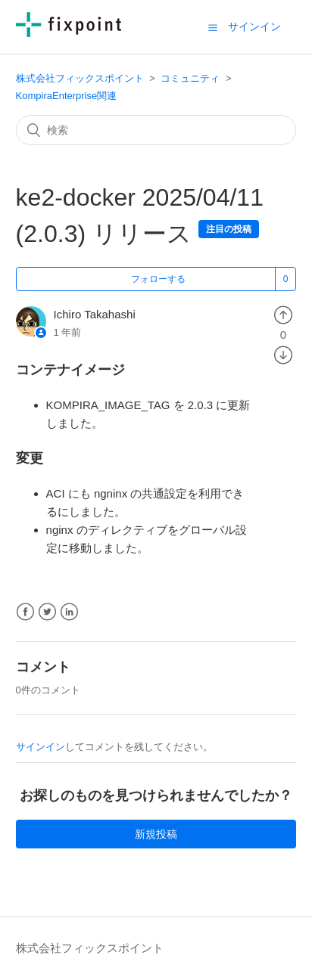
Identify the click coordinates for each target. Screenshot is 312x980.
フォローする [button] (158, 279)
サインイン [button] (254, 26)
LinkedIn (69, 612)
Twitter (47, 612)
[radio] (283, 314)
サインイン (41, 747)
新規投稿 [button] (156, 834)
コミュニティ (190, 78)
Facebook (25, 612)
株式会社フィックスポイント (80, 78)
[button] (213, 27)
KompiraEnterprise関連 (67, 96)
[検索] (156, 130)
